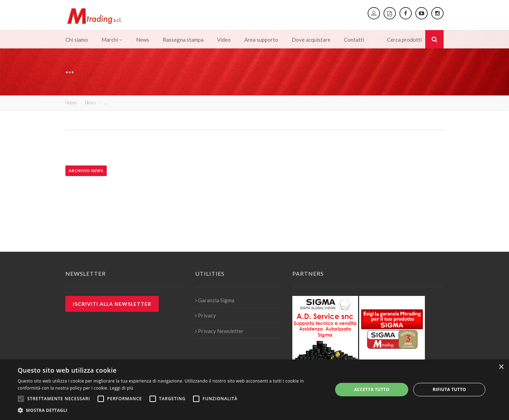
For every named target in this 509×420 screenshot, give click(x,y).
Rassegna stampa (183, 40)
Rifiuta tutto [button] (449, 389)
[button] (171, 410)
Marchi (112, 40)
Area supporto (261, 40)
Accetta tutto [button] (372, 389)
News (143, 40)
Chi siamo (77, 40)
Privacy (206, 315)
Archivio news (86, 171)
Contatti (354, 40)
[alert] (255, 390)
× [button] (501, 367)
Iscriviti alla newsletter (112, 304)
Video (224, 40)
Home (71, 103)
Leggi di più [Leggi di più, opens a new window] (121, 388)
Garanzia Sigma (215, 300)
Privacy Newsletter (219, 331)
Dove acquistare (311, 40)
